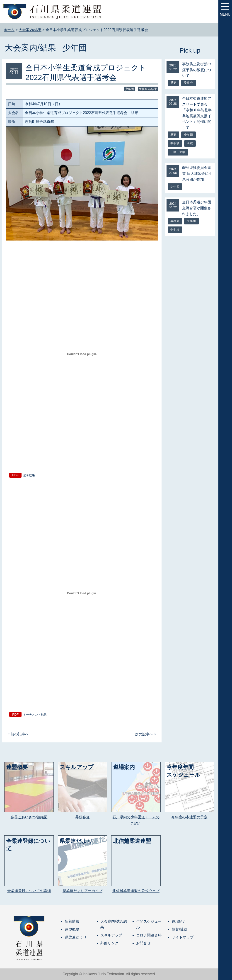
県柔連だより (76, 937)
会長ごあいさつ (23, 817)
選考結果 (29, 475)
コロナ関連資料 (149, 935)
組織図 (42, 817)
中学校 (175, 143)
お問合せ (143, 943)
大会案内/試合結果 (114, 924)
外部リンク (109, 943)
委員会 (188, 83)
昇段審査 (82, 817)
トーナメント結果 (35, 715)
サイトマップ (183, 937)
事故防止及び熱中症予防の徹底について (197, 70)
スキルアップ (111, 935)
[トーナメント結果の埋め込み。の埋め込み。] (82, 593)
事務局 (175, 221)
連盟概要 (72, 929)
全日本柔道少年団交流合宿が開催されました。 (197, 208)
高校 (190, 143)
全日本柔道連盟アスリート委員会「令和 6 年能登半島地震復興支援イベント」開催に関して (197, 113)
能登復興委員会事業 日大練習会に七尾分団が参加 (197, 173)
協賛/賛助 (179, 929)
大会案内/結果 (30, 48)
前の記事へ (20, 734)
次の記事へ (144, 734)
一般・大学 (178, 152)
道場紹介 (179, 921)
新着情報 (72, 921)
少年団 (75, 48)
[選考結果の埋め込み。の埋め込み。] (82, 354)
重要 (173, 83)
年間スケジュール (149, 924)
